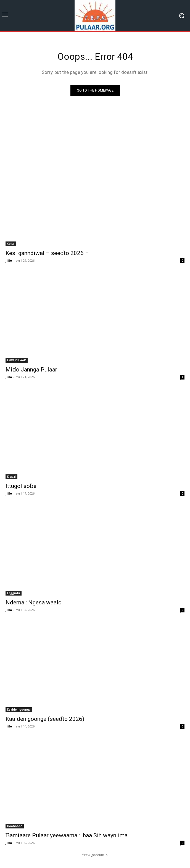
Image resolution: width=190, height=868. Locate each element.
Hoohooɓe (15, 826)
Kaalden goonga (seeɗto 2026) (45, 719)
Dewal (11, 477)
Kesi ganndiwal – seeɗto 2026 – (47, 253)
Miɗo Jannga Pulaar (31, 370)
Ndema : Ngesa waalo (34, 602)
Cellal (11, 244)
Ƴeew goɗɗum (95, 855)
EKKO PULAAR (17, 360)
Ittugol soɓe (21, 486)
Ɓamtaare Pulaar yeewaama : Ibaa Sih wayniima (67, 835)
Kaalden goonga (19, 710)
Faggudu (14, 593)
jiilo (9, 260)
